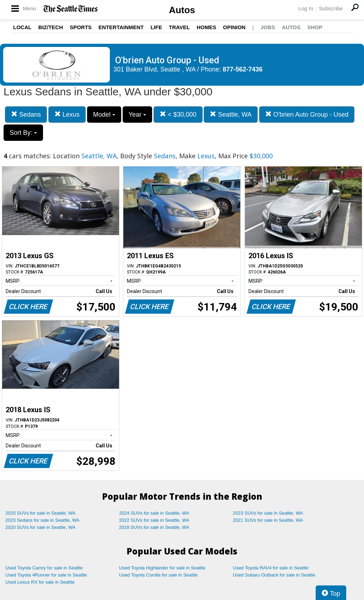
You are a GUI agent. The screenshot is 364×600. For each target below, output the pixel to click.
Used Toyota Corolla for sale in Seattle (158, 575)
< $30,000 (178, 114)
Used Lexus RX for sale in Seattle (40, 582)
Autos (182, 10)
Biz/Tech (51, 27)
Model (104, 115)
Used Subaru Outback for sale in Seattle (274, 575)
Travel (179, 27)
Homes (206, 27)
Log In (306, 8)
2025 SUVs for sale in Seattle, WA (41, 513)
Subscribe (331, 8)
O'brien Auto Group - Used (307, 114)
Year (137, 115)
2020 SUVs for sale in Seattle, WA (41, 527)
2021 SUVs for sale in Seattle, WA (268, 520)
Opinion (234, 27)
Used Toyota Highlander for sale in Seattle (162, 568)
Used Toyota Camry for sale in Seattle (44, 568)
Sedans (26, 114)
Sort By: (23, 133)
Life (156, 27)
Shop (315, 27)
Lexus (67, 114)
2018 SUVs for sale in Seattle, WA (154, 527)
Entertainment (121, 27)
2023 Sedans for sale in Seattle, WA (42, 520)
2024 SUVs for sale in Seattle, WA (154, 513)
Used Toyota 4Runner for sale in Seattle (46, 575)
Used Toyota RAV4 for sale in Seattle (271, 568)
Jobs (268, 27)
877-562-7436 (243, 69)
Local (22, 27)
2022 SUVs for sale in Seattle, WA (154, 520)
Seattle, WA (231, 114)
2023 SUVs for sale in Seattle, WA (268, 513)
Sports (81, 27)
